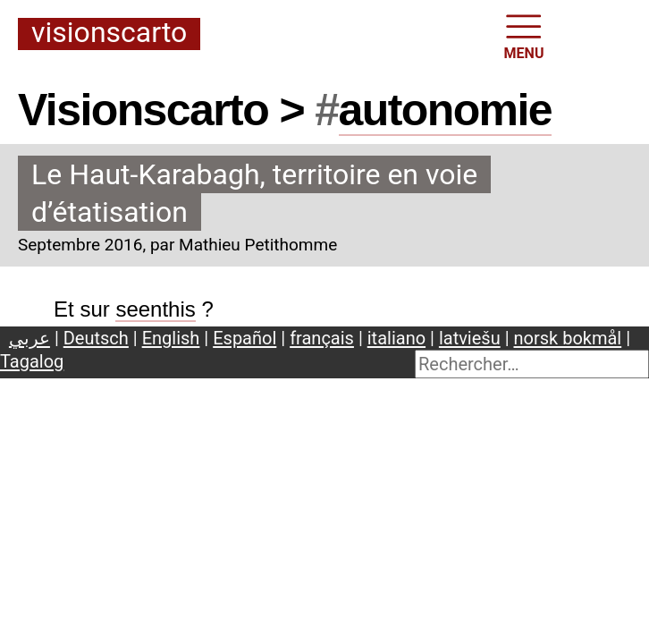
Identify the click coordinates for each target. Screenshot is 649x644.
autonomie (445, 110)
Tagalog (32, 361)
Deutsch (96, 338)
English (171, 338)
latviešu (470, 338)
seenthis (155, 309)
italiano (396, 338)
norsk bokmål (568, 338)
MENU (524, 35)
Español (244, 338)
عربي (29, 338)
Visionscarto (109, 34)
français (322, 338)
